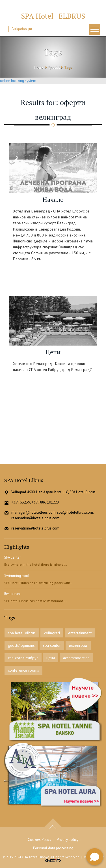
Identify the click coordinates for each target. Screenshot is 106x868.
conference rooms (23, 670)
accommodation (76, 658)
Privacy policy (68, 840)
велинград (78, 645)
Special (54, 67)
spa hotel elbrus (22, 633)
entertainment (80, 633)
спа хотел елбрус (23, 658)
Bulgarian (19, 29)
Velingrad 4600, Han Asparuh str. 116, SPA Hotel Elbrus (53, 492)
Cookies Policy (39, 840)
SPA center (12, 557)
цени (51, 658)
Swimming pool (17, 576)
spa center (52, 645)
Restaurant (13, 594)
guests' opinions (21, 645)
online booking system (18, 81)
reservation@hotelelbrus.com (35, 528)
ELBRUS (53, 16)
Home (39, 67)
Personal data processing (53, 848)
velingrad (52, 633)
